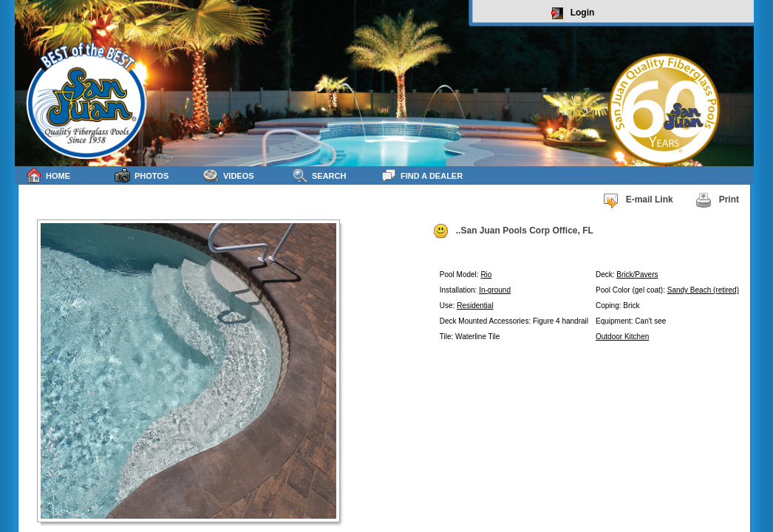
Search (319, 175)
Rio (486, 274)
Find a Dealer (422, 175)
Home (48, 175)
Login (573, 13)
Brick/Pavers (637, 274)
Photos (142, 175)
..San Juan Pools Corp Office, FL (513, 231)
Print (717, 200)
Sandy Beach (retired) (703, 290)
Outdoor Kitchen (622, 337)
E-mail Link (638, 200)
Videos (229, 175)
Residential (475, 306)
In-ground (495, 290)
